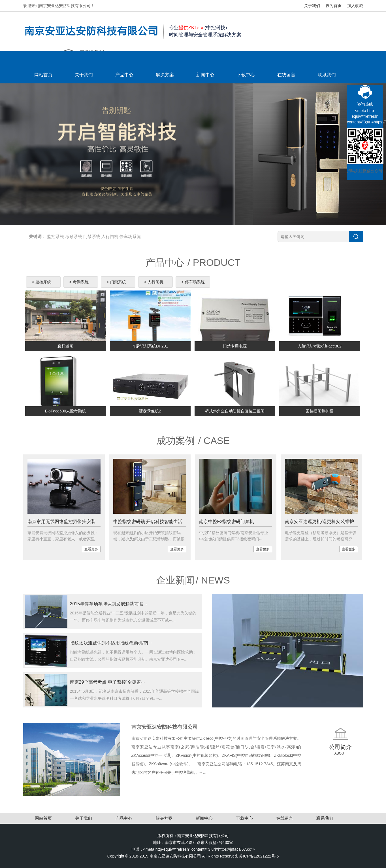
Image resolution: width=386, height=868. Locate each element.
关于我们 (312, 6)
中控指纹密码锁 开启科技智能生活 (148, 522)
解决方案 (165, 75)
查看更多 (91, 549)
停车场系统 (130, 236)
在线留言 (286, 75)
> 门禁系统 (116, 282)
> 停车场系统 (193, 282)
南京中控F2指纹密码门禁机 (227, 522)
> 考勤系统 (79, 282)
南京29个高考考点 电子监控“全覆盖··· (107, 682)
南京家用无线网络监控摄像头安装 (61, 522)
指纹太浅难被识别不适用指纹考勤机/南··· (111, 643)
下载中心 (246, 75)
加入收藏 (355, 6)
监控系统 (56, 236)
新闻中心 (205, 75)
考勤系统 (74, 236)
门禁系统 (92, 236)
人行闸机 (110, 236)
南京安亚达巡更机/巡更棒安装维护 (319, 522)
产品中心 (124, 75)
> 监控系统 (42, 282)
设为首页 (334, 6)
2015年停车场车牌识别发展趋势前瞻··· (109, 604)
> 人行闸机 (154, 282)
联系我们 (327, 75)
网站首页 (43, 75)
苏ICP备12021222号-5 (259, 856)
